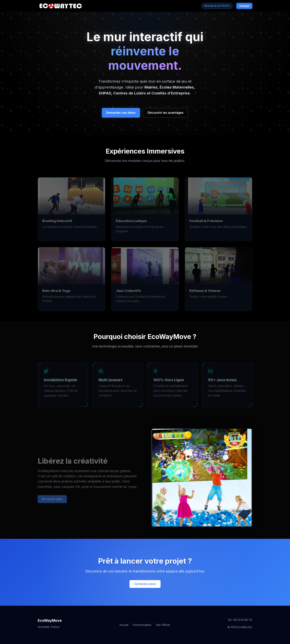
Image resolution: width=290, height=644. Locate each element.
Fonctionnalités (142, 625)
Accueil (124, 625)
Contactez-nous (145, 584)
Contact (244, 6)
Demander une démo (121, 113)
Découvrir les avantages (166, 113)
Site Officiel (163, 625)
